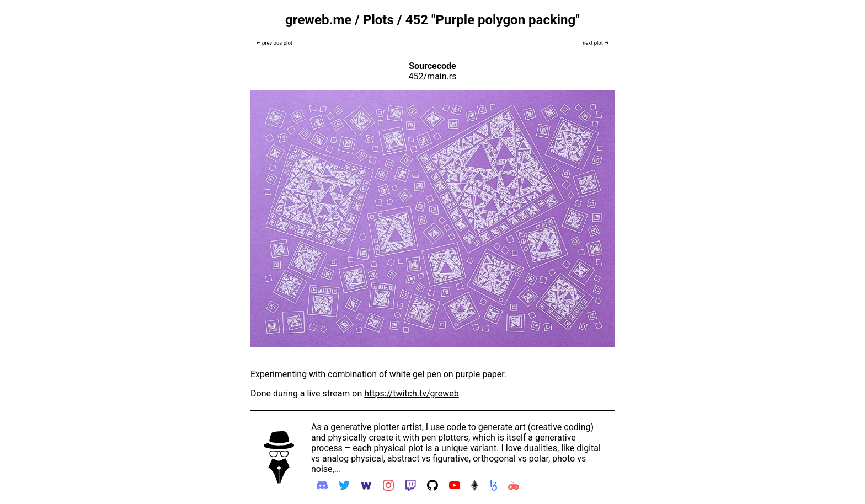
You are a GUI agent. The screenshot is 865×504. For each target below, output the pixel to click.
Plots (378, 20)
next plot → (596, 43)
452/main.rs (433, 76)
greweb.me (318, 20)
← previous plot (274, 43)
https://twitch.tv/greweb (411, 393)
